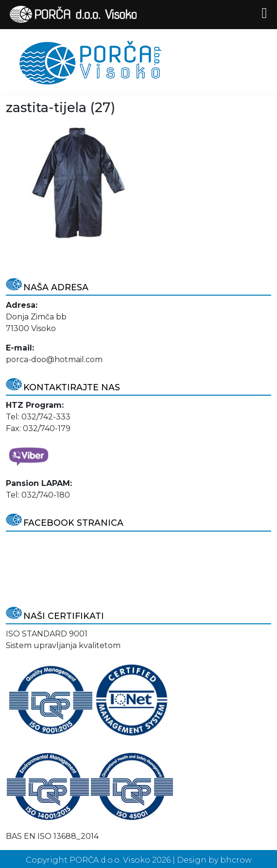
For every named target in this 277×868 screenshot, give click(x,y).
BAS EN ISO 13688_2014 (52, 836)
